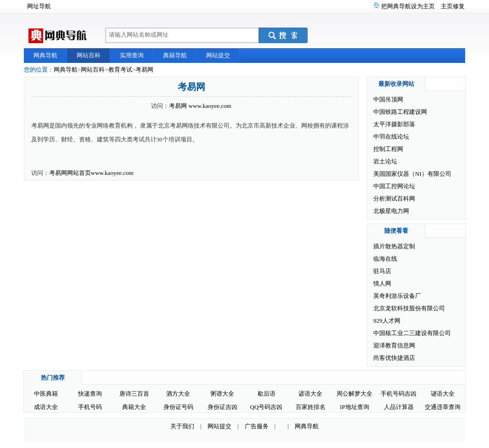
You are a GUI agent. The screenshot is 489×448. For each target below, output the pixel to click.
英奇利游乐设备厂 (397, 296)
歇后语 (267, 394)
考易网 (144, 70)
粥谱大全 (222, 394)
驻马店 (382, 271)
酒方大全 (178, 394)
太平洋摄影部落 (394, 124)
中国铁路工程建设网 (400, 112)
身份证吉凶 (222, 407)
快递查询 (90, 394)
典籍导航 (175, 55)
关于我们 (182, 426)
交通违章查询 (443, 407)
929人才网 (387, 321)
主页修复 (453, 6)
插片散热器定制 (394, 246)
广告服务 (257, 426)
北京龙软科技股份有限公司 (409, 308)
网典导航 (45, 55)
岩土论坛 (385, 161)
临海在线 (385, 259)
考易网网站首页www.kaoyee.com (91, 173)
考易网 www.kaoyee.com (200, 106)
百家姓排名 (311, 407)
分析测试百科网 (394, 199)
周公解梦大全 (354, 394)
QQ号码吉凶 (267, 407)
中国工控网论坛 (394, 186)
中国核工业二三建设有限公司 (412, 333)
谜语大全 (443, 394)
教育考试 (120, 70)
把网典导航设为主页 (408, 6)
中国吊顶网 (388, 99)
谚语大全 (310, 394)
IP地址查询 (354, 407)
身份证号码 (178, 407)
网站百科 (89, 55)
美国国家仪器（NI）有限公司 (412, 174)
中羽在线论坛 (391, 137)
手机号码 (90, 407)
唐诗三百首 (134, 394)
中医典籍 (46, 394)
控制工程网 (388, 149)
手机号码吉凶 (399, 394)
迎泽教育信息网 (394, 345)
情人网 (382, 283)
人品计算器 (399, 407)
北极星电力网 (391, 211)
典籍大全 (134, 407)
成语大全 (46, 407)
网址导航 (39, 6)
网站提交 (218, 55)
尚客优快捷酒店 (394, 358)
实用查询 (132, 55)
